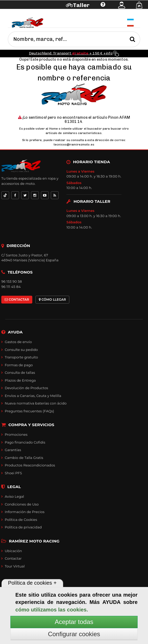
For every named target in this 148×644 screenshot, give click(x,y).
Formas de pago (19, 365)
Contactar (13, 558)
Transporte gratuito (21, 357)
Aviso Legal (14, 496)
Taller (81, 5)
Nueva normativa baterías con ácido (36, 403)
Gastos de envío (18, 342)
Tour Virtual (15, 566)
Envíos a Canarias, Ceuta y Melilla (33, 396)
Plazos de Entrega (20, 380)
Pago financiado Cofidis (25, 442)
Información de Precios (25, 512)
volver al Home (47, 129)
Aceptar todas (74, 622)
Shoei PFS (13, 473)
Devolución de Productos (26, 388)
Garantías (13, 450)
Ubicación (13, 551)
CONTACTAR (17, 299)
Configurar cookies (74, 634)
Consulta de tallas (20, 372)
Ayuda (31, 12)
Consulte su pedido (21, 350)
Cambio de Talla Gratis (24, 458)
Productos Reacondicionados (30, 465)
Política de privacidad (23, 527)
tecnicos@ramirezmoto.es (74, 144)
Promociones (16, 434)
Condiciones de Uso (22, 504)
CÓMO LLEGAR (53, 299)
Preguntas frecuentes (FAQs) (29, 411)
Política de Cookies (21, 520)
